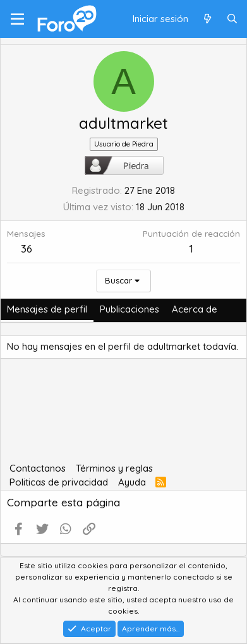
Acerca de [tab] (195, 309)
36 (27, 248)
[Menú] (17, 19)
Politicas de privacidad (59, 482)
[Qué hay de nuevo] (207, 19)
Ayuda (132, 482)
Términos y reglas (114, 468)
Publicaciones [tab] (130, 309)
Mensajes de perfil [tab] (47, 309)
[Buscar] (232, 19)
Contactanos (38, 468)
